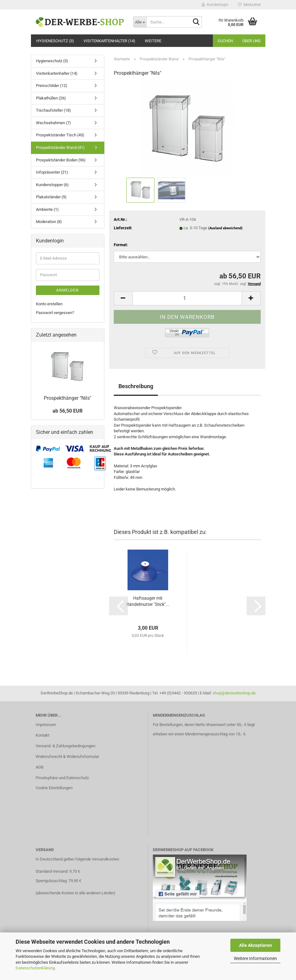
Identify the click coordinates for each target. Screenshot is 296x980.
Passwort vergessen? (55, 313)
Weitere (153, 41)
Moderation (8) (49, 222)
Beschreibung (136, 386)
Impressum (46, 725)
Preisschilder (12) (52, 86)
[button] (123, 298)
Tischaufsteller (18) (53, 110)
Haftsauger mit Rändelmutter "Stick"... (148, 601)
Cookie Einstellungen (54, 788)
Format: (121, 245)
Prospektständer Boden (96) (61, 160)
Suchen (225, 41)
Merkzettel (249, 5)
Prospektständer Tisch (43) (60, 135)
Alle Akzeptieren (256, 945)
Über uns (251, 41)
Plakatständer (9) (51, 197)
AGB (40, 767)
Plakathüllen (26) (51, 98)
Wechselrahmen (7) (53, 123)
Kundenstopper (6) (52, 185)
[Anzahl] (187, 298)
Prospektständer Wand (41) (60, 147)
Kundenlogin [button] (215, 5)
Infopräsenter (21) (52, 172)
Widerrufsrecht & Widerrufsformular (67, 757)
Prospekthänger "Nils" (68, 398)
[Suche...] (140, 22)
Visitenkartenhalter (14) (109, 41)
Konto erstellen (49, 304)
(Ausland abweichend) (225, 228)
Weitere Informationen (255, 958)
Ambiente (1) (47, 209)
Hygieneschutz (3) (55, 41)
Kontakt (43, 735)
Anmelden (68, 290)
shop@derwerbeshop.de (234, 693)
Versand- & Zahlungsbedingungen (65, 746)
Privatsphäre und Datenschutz (62, 778)
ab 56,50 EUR (68, 411)
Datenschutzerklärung (35, 968)
